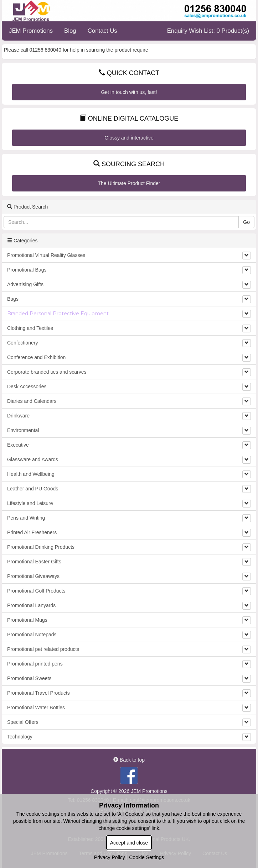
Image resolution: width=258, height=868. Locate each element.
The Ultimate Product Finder (129, 183)
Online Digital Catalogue (129, 119)
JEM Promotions (31, 31)
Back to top (129, 760)
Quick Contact (129, 73)
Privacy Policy (110, 857)
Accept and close (129, 843)
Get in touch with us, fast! (129, 92)
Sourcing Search (129, 164)
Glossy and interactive (129, 138)
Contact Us (102, 31)
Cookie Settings (146, 857)
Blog (70, 31)
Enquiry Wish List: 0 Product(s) (208, 31)
